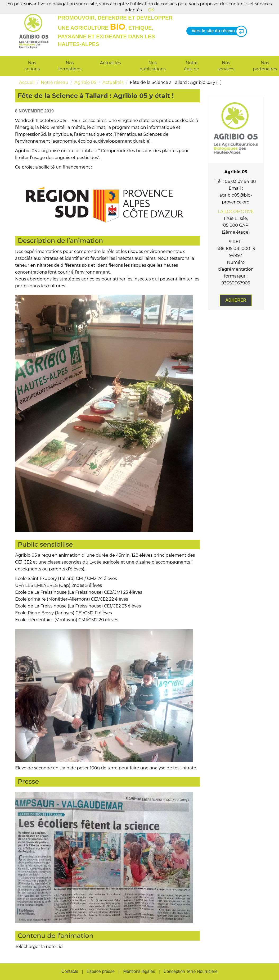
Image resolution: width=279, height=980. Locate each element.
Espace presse (101, 971)
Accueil (27, 82)
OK (151, 10)
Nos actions (32, 66)
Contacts (70, 971)
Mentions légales (139, 971)
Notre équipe (192, 66)
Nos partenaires (265, 66)
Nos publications (153, 66)
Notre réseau (54, 82)
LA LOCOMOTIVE (236, 212)
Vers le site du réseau (217, 31)
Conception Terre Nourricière (191, 971)
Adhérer (236, 300)
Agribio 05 (85, 82)
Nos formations (70, 66)
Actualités (111, 63)
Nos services (226, 66)
